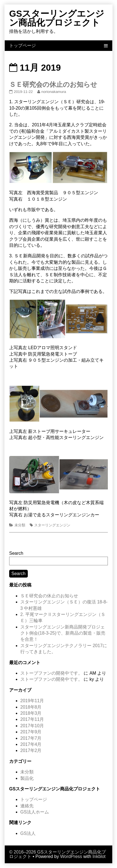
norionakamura (54, 92)
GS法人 (28, 833)
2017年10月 (32, 726)
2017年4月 (31, 744)
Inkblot (99, 856)
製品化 (27, 778)
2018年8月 (31, 707)
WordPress (71, 856)
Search (16, 553)
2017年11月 (32, 719)
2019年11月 (32, 701)
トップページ (34, 799)
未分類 (20, 525)
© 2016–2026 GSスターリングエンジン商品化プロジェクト (58, 854)
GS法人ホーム (35, 812)
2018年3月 (31, 713)
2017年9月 (31, 732)
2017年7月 (31, 738)
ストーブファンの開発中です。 (51, 673)
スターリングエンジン (52, 525)
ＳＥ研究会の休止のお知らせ (53, 84)
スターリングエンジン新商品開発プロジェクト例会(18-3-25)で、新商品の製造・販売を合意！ (63, 633)
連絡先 (27, 806)
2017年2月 (31, 750)
